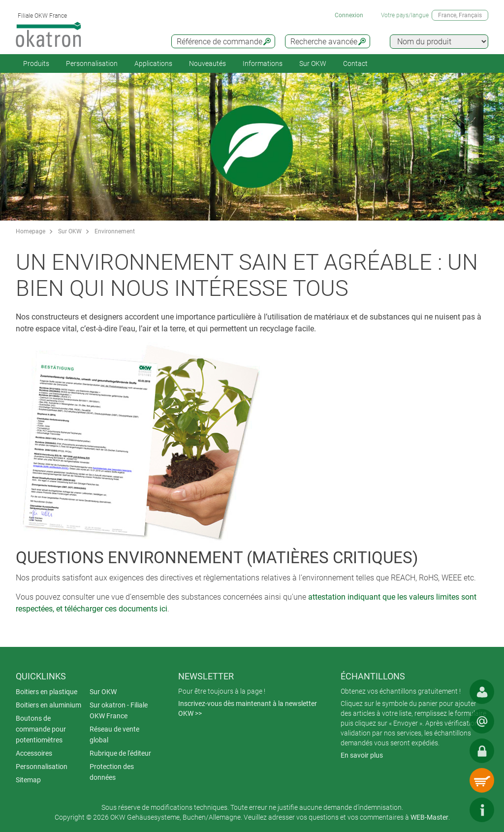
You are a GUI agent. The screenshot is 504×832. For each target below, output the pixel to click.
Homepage (31, 231)
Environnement (115, 231)
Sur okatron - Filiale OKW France (119, 710)
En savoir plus (362, 755)
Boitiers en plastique (47, 692)
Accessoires (34, 753)
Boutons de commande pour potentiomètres (41, 729)
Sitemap (28, 780)
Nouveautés (207, 64)
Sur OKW (313, 64)
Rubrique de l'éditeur (120, 753)
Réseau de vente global (114, 735)
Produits (36, 64)
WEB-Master (429, 817)
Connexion (349, 15)
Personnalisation (92, 64)
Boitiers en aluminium (48, 705)
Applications (153, 64)
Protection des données (112, 772)
